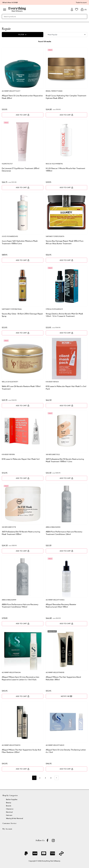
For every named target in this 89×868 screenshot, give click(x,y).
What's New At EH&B (10, 2)
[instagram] (53, 840)
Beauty (9, 802)
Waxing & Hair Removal (14, 818)
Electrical (9, 812)
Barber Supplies (12, 799)
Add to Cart (23, 115)
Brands (9, 806)
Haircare (9, 815)
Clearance (10, 809)
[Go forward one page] (57, 778)
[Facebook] (47, 840)
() (84, 9)
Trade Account (81, 2)
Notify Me (66, 696)
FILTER (23, 35)
